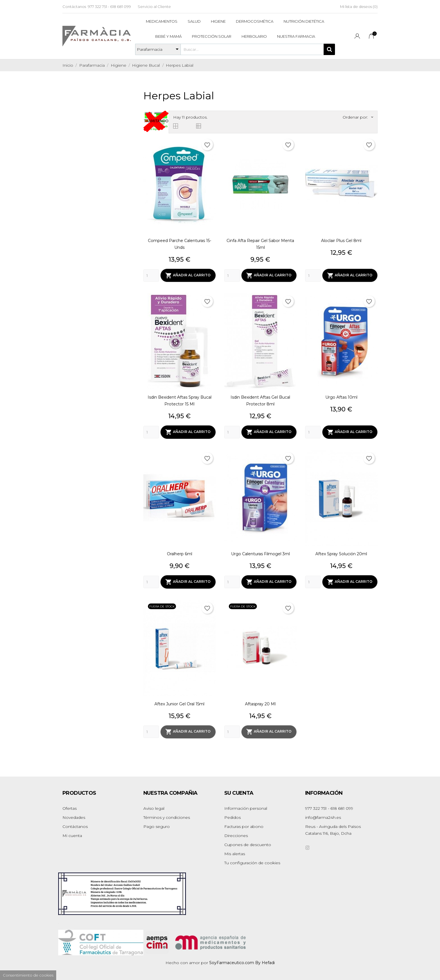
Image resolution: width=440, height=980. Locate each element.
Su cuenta (239, 791)
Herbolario (254, 36)
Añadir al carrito (188, 275)
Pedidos (232, 816)
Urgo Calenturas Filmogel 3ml (260, 553)
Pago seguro (157, 825)
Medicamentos (162, 21)
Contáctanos (74, 7)
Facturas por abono (244, 825)
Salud (194, 21)
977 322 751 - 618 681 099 (109, 7)
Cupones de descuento (248, 843)
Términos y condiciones (167, 816)
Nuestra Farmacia (296, 36)
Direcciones (236, 834)
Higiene (218, 21)
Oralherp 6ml (180, 553)
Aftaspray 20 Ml (260, 703)
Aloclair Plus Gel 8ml (341, 241)
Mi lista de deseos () (359, 7)
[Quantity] (151, 275)
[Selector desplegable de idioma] (357, 37)
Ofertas (70, 807)
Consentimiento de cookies (28, 975)
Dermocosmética (255, 21)
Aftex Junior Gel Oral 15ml (179, 703)
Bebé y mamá (168, 36)
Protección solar (212, 36)
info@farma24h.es (323, 816)
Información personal (246, 807)
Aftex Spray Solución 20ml (341, 553)
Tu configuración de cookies (252, 861)
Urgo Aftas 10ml (341, 397)
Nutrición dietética (304, 21)
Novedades (74, 816)
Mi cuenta (72, 834)
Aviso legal (154, 807)
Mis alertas (235, 852)
